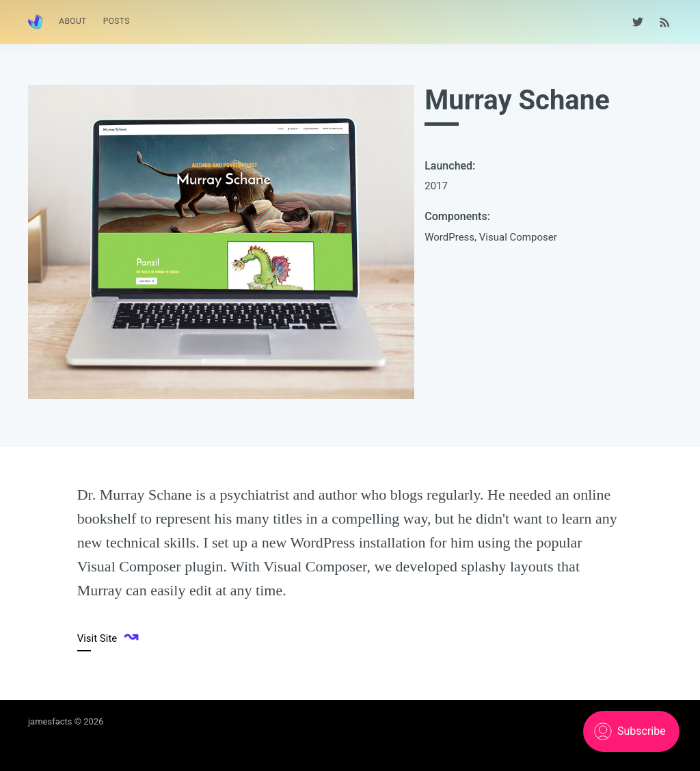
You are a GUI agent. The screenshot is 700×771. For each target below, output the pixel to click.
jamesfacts (50, 721)
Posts (117, 21)
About (73, 21)
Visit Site (108, 637)
